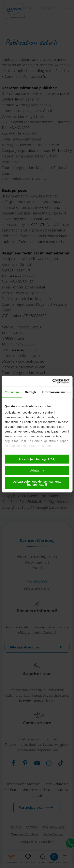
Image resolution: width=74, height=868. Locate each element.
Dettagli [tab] (30, 392)
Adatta (37, 470)
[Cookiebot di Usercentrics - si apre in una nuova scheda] (53, 381)
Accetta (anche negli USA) (37, 459)
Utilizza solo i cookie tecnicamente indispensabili (37, 483)
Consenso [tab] (12, 392)
